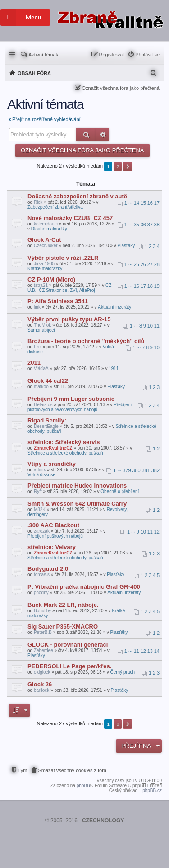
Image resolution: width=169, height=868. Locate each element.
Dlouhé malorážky (49, 229)
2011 (34, 363)
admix (40, 470)
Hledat (86, 135)
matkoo (41, 387)
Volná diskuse (41, 475)
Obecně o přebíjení (120, 491)
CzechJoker (46, 246)
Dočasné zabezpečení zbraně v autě (77, 196)
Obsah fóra (34, 73)
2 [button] (118, 167)
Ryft (38, 491)
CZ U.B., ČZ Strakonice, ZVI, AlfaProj (69, 288)
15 (143, 203)
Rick (38, 202)
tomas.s (42, 575)
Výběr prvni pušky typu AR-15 (69, 319)
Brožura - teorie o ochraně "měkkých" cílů (86, 341)
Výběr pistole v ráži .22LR (63, 258)
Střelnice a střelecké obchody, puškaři (65, 453)
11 (157, 326)
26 (143, 264)
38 (157, 225)
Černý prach (122, 672)
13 (150, 651)
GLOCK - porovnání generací (68, 645)
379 (127, 470)
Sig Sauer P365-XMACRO (63, 626)
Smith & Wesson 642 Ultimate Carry (77, 504)
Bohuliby (42, 611)
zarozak (42, 531)
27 (150, 264)
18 (150, 286)
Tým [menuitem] (22, 770)
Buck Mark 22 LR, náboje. (63, 605)
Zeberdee (43, 650)
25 (137, 264)
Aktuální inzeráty (114, 307)
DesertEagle (46, 426)
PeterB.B (43, 632)
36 (143, 225)
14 (137, 203)
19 (157, 286)
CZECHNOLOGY (103, 821)
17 (157, 203)
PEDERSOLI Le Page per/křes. (69, 666)
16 (150, 203)
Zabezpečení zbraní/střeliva (55, 207)
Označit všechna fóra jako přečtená (121, 88)
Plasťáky (126, 246)
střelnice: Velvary (52, 547)
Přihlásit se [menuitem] (147, 55)
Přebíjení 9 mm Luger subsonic (71, 399)
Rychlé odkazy (13, 54)
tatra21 (41, 285)
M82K (40, 509)
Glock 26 (40, 684)
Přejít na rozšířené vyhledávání (46, 119)
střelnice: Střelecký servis (64, 442)
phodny (41, 593)
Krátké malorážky (45, 269)
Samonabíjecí (41, 330)
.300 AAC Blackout (53, 525)
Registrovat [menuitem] (112, 55)
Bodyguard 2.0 (48, 569)
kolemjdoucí (46, 224)
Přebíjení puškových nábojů (55, 536)
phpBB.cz (152, 791)
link (37, 307)
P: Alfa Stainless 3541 (58, 301)
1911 (114, 368)
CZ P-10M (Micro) (51, 279)
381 (146, 470)
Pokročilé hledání (103, 135)
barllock (41, 690)
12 (157, 532)
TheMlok (42, 325)
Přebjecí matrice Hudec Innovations (77, 486)
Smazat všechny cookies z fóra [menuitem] (72, 770)
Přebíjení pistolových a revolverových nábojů (80, 407)
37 (150, 225)
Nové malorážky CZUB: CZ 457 (70, 218)
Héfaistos (43, 405)
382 (155, 470)
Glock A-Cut (44, 240)
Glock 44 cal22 (48, 381)
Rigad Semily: (47, 420)
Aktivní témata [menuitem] (44, 55)
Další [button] (128, 167)
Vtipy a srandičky (52, 464)
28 (157, 264)
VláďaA (41, 368)
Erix (38, 347)
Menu (21, 18)
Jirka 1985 (44, 264)
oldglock (42, 672)
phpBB (83, 786)
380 (136, 470)
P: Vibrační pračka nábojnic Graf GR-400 (84, 587)
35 (137, 225)
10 (150, 326)
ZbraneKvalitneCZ (53, 448)
